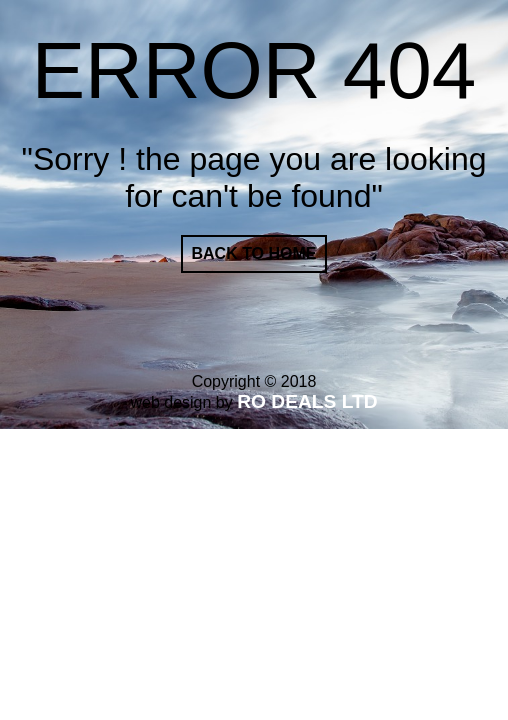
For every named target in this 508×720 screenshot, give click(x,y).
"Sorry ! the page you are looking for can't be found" (254, 177)
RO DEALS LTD (307, 401)
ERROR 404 (254, 70)
